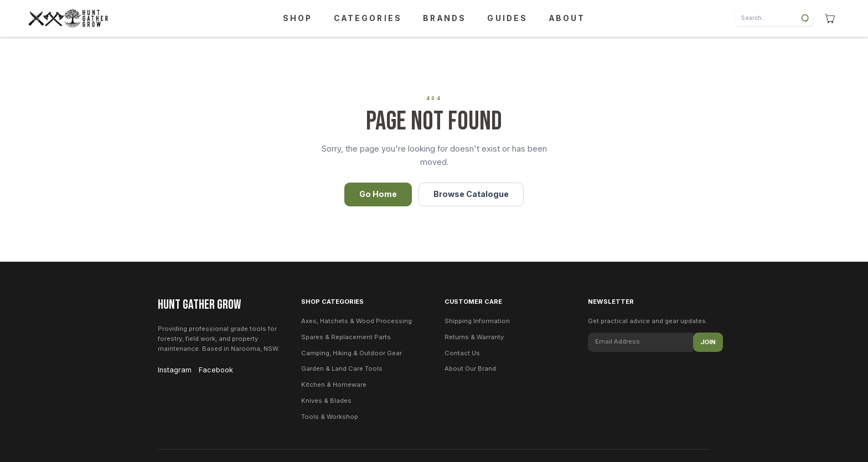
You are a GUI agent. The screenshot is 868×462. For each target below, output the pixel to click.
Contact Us (462, 353)
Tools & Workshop (330, 417)
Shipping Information (477, 321)
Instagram (175, 370)
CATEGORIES (368, 18)
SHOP (298, 18)
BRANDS (445, 18)
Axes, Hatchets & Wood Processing (356, 321)
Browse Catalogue (471, 194)
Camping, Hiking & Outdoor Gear (352, 353)
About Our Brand (470, 368)
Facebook (216, 370)
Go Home (378, 194)
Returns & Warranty (474, 337)
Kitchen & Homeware (334, 385)
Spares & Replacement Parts (346, 337)
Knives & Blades (326, 401)
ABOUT (567, 18)
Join (708, 342)
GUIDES (507, 18)
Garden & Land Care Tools (342, 368)
